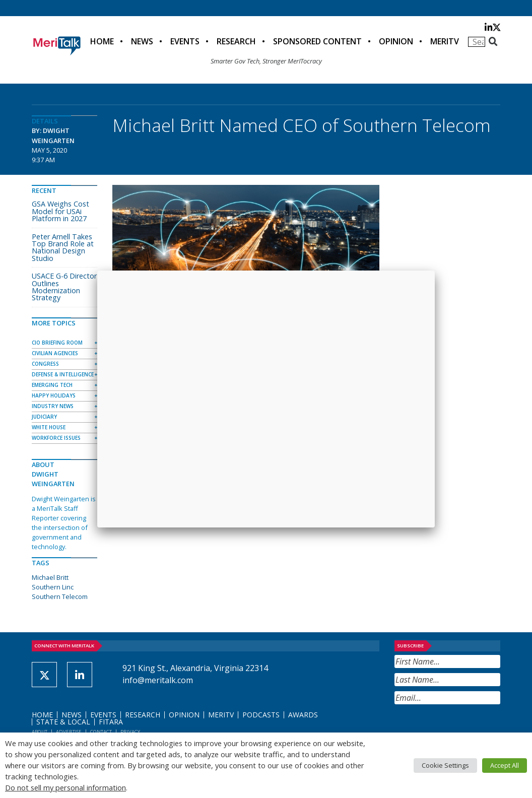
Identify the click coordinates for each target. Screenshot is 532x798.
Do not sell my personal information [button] (65, 787)
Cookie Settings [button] (445, 765)
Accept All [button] (505, 765)
